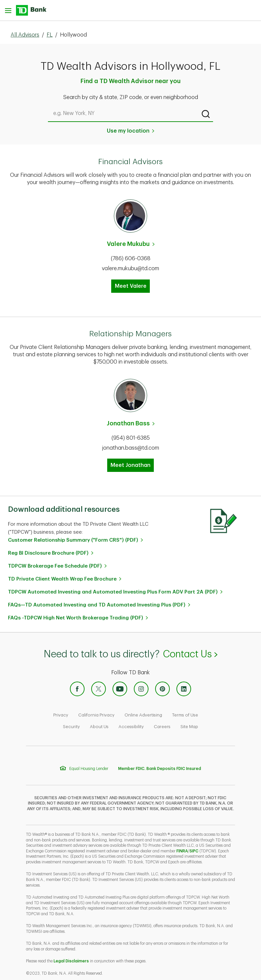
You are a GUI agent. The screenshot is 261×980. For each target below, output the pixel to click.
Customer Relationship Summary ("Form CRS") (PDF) (73, 540)
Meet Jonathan (130, 465)
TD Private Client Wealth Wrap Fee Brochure (62, 579)
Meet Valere (131, 286)
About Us (99, 727)
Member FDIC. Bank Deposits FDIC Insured (160, 769)
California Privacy (96, 715)
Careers (162, 727)
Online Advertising (143, 715)
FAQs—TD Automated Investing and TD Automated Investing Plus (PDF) (97, 605)
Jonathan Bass (128, 423)
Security (71, 727)
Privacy (61, 715)
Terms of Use (185, 715)
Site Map (189, 727)
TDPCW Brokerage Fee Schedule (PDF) (55, 566)
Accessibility (131, 727)
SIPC (194, 851)
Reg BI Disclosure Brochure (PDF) (48, 553)
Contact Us (190, 654)
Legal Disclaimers (71, 961)
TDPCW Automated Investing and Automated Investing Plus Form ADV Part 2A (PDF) (113, 592)
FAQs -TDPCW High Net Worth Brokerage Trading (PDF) (76, 618)
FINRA (182, 851)
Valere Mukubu (128, 244)
